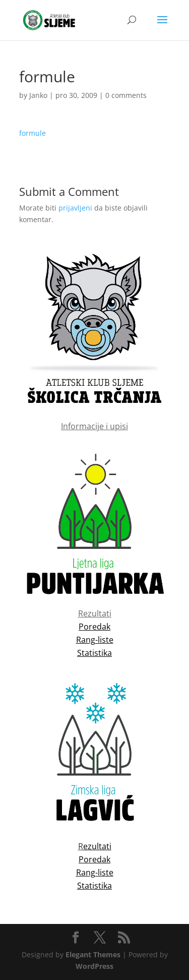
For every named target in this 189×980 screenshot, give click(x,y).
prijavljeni (75, 208)
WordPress (94, 966)
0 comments (126, 95)
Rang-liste (95, 872)
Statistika (94, 886)
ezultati (97, 846)
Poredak (94, 859)
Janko (38, 95)
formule (33, 133)
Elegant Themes (93, 955)
